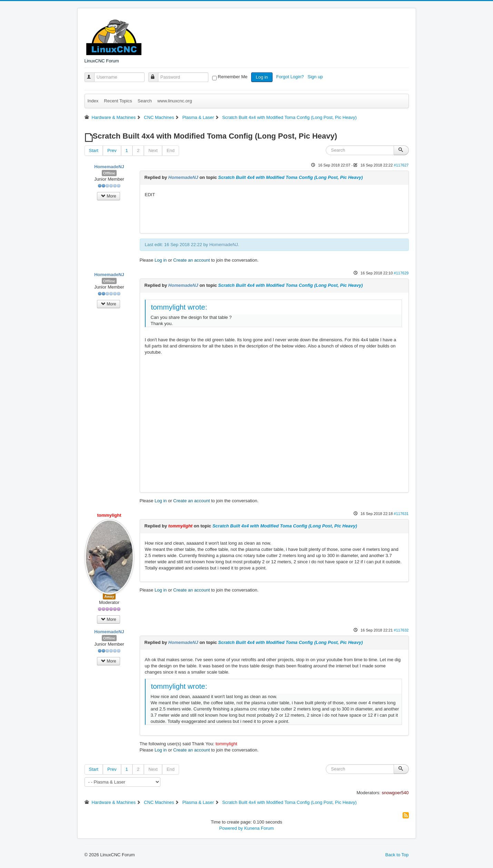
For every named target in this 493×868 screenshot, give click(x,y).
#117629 (401, 273)
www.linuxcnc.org (175, 101)
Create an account (191, 260)
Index (93, 101)
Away (109, 596)
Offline (109, 173)
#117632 (401, 630)
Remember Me (233, 77)
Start (94, 150)
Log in (262, 77)
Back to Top (397, 855)
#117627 (401, 165)
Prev (112, 150)
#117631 (401, 514)
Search (145, 101)
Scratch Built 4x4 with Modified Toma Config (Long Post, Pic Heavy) (290, 177)
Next (153, 150)
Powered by (231, 828)
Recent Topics (118, 101)
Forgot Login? (290, 77)
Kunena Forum (259, 828)
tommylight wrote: (179, 307)
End (171, 150)
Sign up (316, 77)
